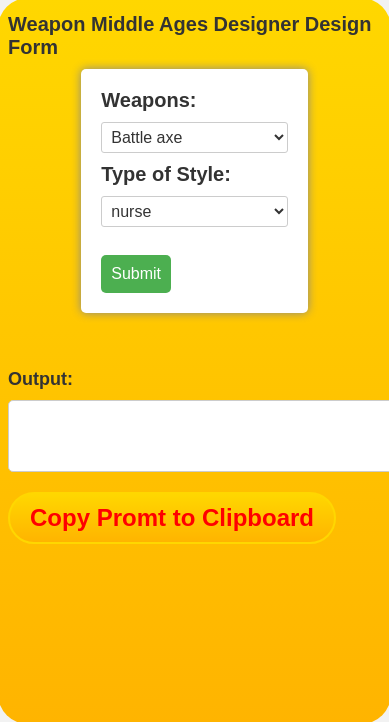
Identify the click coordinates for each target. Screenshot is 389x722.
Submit (136, 273)
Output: (40, 379)
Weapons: (148, 100)
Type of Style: (166, 174)
